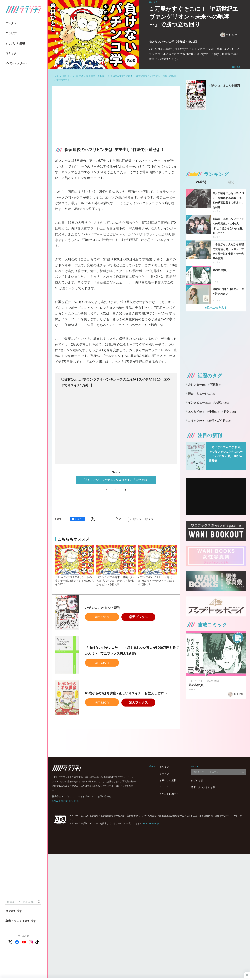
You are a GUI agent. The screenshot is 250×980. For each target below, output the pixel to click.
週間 (231, 182)
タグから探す (14, 911)
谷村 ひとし (230, 35)
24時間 (201, 182)
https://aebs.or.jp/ (151, 823)
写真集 (216, 385)
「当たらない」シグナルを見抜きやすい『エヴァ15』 (116, 480)
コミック (11, 53)
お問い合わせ (104, 796)
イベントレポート (17, 63)
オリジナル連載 (15, 43)
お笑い (222, 403)
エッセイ (196, 411)
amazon (102, 617)
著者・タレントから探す (21, 921)
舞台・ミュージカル (203, 394)
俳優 (214, 411)
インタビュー (200, 403)
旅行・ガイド (219, 420)
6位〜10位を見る (216, 308)
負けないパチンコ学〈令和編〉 (91, 76)
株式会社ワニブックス (63, 796)
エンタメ (11, 23)
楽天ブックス (138, 617)
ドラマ (230, 411)
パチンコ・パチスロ (142, 519)
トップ (55, 76)
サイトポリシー (86, 796)
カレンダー (197, 385)
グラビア (11, 33)
